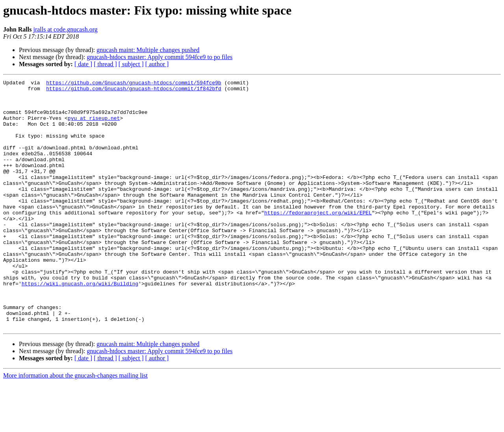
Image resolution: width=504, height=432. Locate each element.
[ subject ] (131, 64)
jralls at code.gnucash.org (65, 29)
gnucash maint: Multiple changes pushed (148, 50)
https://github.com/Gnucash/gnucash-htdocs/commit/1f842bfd (134, 91)
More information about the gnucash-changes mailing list (75, 425)
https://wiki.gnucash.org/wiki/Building (80, 325)
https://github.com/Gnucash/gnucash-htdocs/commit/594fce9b (134, 84)
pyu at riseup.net (94, 126)
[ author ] (157, 64)
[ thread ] (105, 64)
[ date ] (83, 64)
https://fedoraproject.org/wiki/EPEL (318, 240)
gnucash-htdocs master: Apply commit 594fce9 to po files (159, 57)
